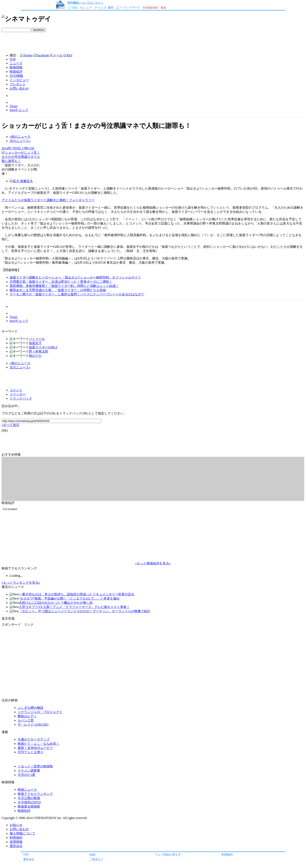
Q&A (92, 854)
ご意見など (96, 859)
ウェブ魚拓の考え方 (168, 854)
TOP (26, 854)
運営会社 (29, 859)
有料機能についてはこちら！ (85, 3)
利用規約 (227, 854)
